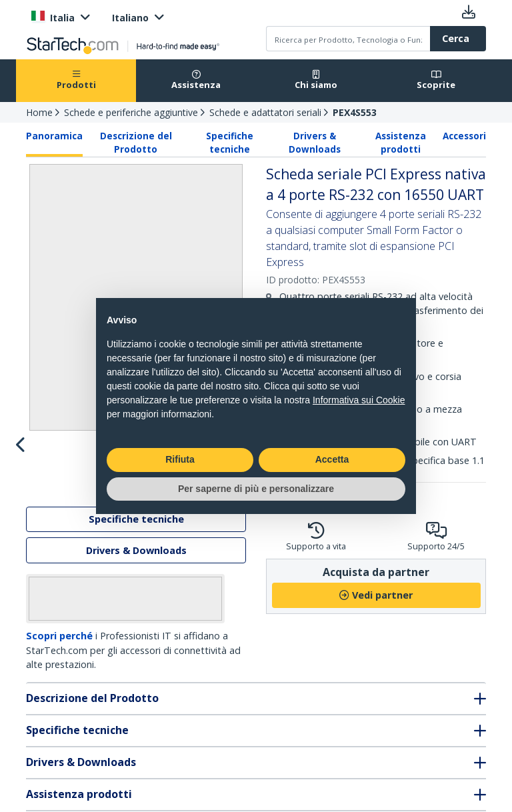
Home (39, 112)
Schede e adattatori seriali (265, 112)
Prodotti (76, 80)
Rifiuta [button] (180, 459)
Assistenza (196, 80)
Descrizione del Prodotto (136, 143)
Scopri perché (59, 694)
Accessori (464, 136)
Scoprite (436, 80)
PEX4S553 (355, 112)
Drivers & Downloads (315, 143)
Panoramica (54, 136)
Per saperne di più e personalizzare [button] (256, 489)
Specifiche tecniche (230, 143)
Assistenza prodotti (401, 143)
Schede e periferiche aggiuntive (131, 112)
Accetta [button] (332, 459)
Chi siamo (316, 80)
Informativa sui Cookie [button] (359, 400)
